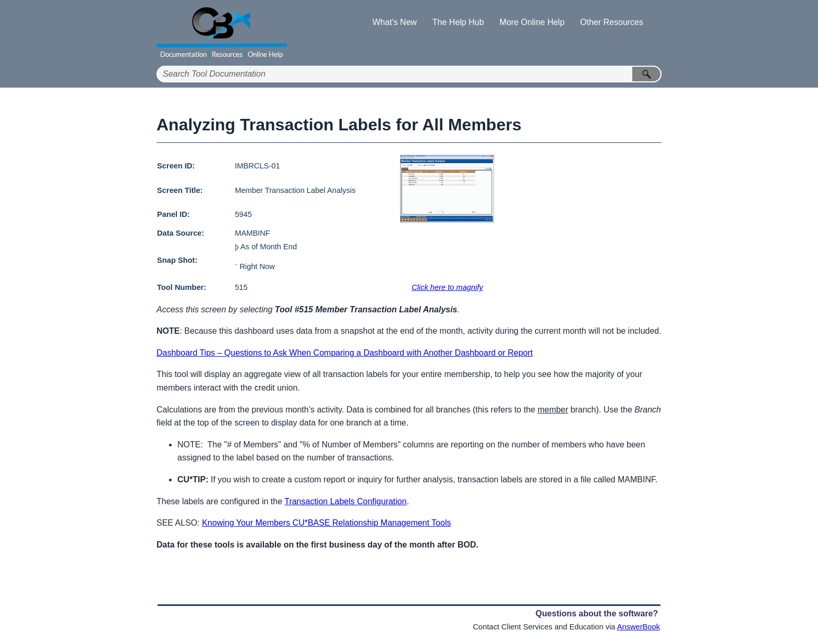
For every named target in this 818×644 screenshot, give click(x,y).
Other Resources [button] (612, 22)
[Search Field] (409, 74)
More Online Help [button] (532, 22)
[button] (647, 74)
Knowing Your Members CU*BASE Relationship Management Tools (326, 523)
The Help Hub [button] (458, 22)
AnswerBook (639, 627)
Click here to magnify (447, 287)
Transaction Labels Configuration (345, 501)
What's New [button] (395, 22)
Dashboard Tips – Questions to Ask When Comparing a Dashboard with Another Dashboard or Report (345, 353)
